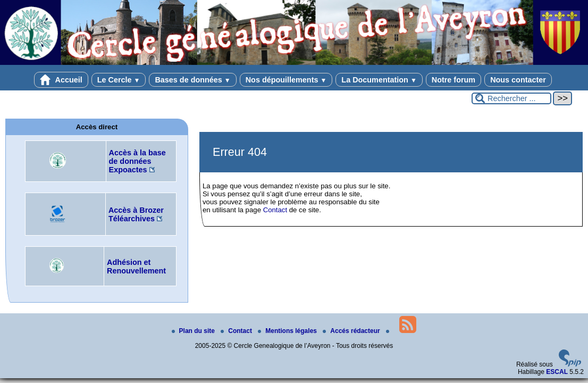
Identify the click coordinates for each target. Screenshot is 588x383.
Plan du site (194, 331)
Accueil (61, 80)
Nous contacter (518, 80)
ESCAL (557, 372)
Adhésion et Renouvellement (136, 267)
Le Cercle (119, 80)
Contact (275, 210)
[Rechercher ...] (511, 98)
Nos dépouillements (286, 80)
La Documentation (379, 80)
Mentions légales (288, 331)
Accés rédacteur (352, 331)
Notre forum (453, 80)
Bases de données (192, 80)
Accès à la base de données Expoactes (137, 161)
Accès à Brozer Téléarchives (136, 214)
